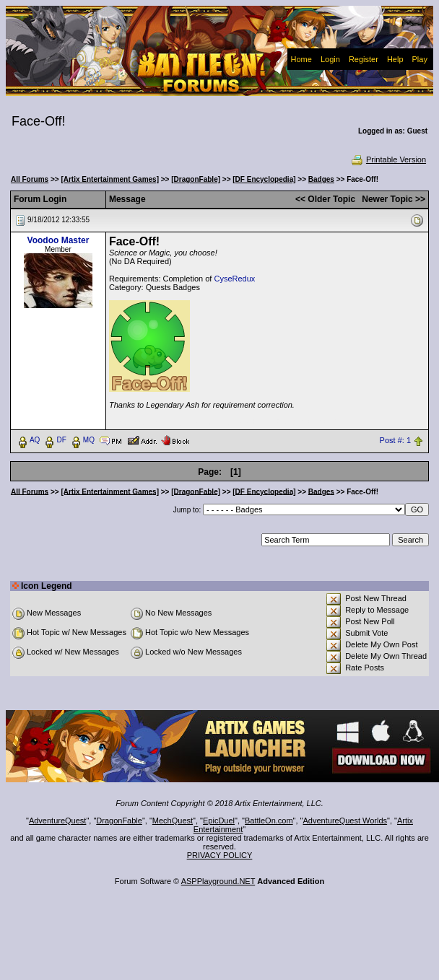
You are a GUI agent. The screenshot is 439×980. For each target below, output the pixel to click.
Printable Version (388, 159)
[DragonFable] (196, 179)
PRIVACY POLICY (220, 855)
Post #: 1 (395, 440)
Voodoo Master (58, 240)
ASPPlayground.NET (218, 881)
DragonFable (119, 821)
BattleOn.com (269, 821)
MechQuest (173, 821)
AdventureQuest (58, 821)
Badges (321, 179)
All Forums (30, 179)
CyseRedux (234, 279)
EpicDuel (219, 821)
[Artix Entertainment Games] (110, 179)
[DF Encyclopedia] (264, 179)
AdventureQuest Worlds (345, 821)
